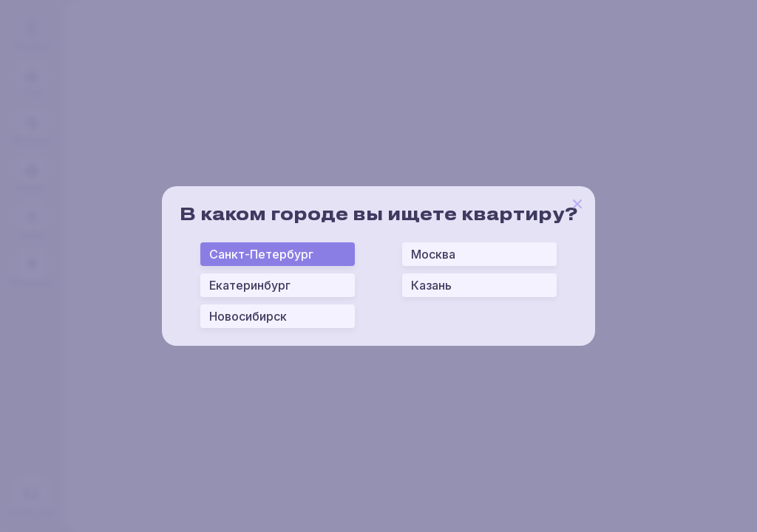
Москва (433, 254)
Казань (431, 285)
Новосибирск (248, 316)
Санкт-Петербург (261, 254)
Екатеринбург (250, 285)
